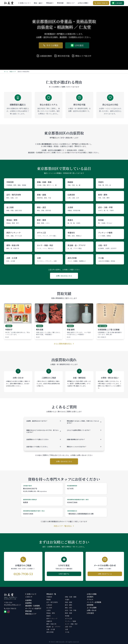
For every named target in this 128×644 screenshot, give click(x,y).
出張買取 (28, 600)
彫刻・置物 (68, 605)
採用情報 (90, 605)
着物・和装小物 (51, 624)
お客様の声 (29, 597)
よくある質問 (92, 608)
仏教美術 (49, 605)
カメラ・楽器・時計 (71, 624)
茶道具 (67, 600)
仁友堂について (24, 3)
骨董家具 (49, 621)
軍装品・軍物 (51, 613)
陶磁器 (48, 600)
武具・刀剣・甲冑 (71, 610)
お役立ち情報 (83, 3)
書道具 (48, 616)
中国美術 (49, 597)
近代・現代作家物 (52, 602)
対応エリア (71, 3)
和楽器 (67, 616)
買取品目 (49, 3)
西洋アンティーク (52, 619)
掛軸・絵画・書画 (71, 597)
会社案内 (90, 597)
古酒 (66, 629)
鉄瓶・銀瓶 (68, 602)
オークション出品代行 (33, 608)
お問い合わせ (92, 610)
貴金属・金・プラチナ (53, 627)
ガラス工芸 (68, 619)
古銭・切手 (68, 627)
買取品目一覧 (51, 594)
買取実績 (60, 3)
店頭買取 (28, 603)
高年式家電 (50, 632)
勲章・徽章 (68, 613)
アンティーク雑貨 (70, 621)
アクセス (90, 599)
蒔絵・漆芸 (68, 608)
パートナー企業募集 (94, 602)
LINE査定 (90, 613)
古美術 (48, 610)
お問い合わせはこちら (64, 276)
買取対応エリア (31, 614)
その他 (67, 632)
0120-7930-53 (11, 609)
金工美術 (49, 608)
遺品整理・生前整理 (32, 606)
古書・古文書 (51, 629)
